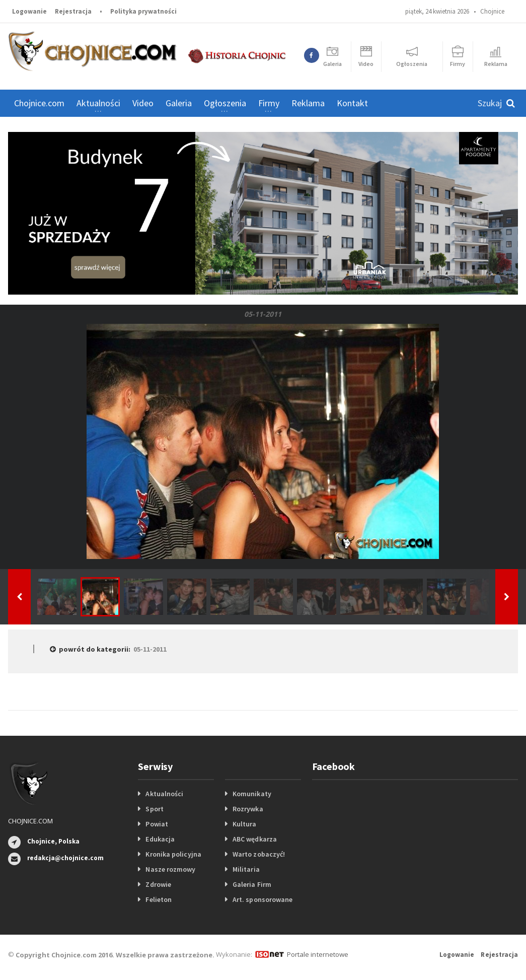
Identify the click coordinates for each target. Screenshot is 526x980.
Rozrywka (248, 809)
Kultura (244, 824)
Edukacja (160, 839)
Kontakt (352, 103)
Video (143, 103)
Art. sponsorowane (262, 899)
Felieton (158, 899)
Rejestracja (73, 11)
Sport (154, 809)
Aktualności (164, 794)
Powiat (157, 824)
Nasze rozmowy (170, 869)
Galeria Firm (252, 884)
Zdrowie (158, 884)
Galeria (179, 103)
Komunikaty (252, 794)
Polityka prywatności (143, 11)
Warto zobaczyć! (258, 854)
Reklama (308, 103)
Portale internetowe (317, 954)
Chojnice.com (39, 103)
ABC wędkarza (254, 839)
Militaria (246, 869)
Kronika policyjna (173, 854)
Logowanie (29, 11)
